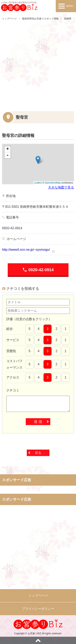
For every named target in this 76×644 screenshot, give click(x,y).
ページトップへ (38, 640)
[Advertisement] (38, 65)
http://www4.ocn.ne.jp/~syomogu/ (26, 250)
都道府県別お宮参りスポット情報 (40, 19)
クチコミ (13, 390)
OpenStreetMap (53, 183)
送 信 (38, 422)
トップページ (9, 19)
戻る (38, 453)
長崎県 (68, 19)
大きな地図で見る (61, 187)
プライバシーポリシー (38, 609)
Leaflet (38, 183)
